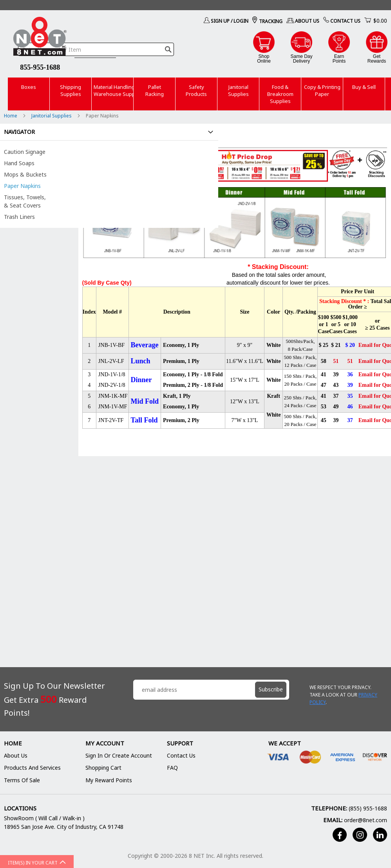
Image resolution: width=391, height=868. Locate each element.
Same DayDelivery (301, 59)
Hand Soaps (19, 163)
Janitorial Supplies (52, 116)
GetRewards (377, 59)
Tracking (271, 21)
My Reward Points (109, 780)
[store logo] (40, 38)
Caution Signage (25, 152)
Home (11, 116)
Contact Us (345, 21)
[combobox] (96, 49)
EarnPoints (339, 59)
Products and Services (32, 768)
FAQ (172, 768)
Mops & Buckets (25, 174)
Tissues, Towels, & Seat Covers (25, 201)
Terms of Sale (22, 780)
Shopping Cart (103, 768)
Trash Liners (19, 217)
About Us (307, 21)
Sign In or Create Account (119, 755)
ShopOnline (264, 59)
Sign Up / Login (230, 21)
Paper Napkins (22, 186)
